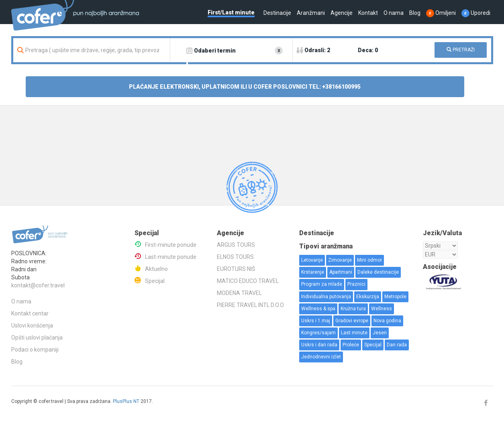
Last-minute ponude (171, 257)
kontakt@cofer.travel (38, 285)
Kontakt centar (30, 313)
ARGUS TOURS (236, 245)
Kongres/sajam (318, 333)
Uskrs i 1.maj (316, 321)
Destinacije (277, 13)
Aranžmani (311, 13)
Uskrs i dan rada (319, 345)
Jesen (380, 333)
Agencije (342, 13)
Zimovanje (340, 260)
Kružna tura (353, 309)
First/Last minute (231, 12)
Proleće (351, 345)
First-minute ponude (171, 245)
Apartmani (341, 272)
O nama (394, 13)
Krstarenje (313, 272)
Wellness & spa (318, 309)
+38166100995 (341, 87)
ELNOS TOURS (235, 257)
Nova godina (387, 321)
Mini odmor (369, 260)
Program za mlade (322, 284)
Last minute (354, 333)
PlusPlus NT (126, 401)
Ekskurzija (368, 297)
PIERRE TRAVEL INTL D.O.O (250, 305)
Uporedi (476, 13)
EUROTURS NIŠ (236, 269)
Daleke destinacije (378, 272)
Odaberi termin (215, 51)
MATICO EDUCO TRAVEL (248, 281)
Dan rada (397, 345)
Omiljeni (441, 13)
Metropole (395, 297)
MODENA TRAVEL (239, 293)
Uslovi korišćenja (32, 325)
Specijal (155, 281)
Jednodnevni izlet (321, 357)
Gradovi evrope (352, 321)
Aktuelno (156, 269)
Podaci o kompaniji (35, 350)
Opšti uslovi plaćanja (37, 338)
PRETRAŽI (461, 50)
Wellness (382, 309)
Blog (415, 13)
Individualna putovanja (326, 297)
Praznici (356, 284)
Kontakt (368, 13)
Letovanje (312, 260)
